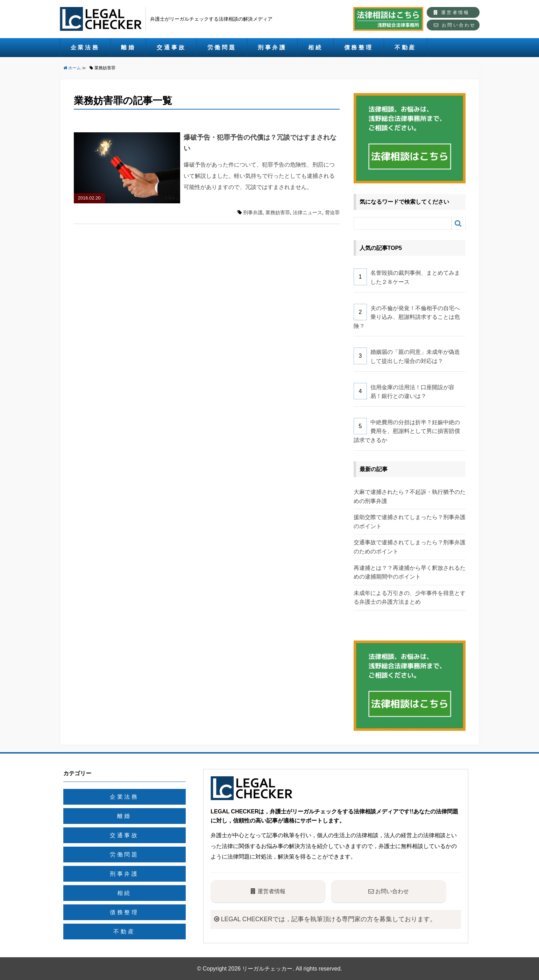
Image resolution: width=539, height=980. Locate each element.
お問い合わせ (455, 25)
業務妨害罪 (278, 212)
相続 (315, 47)
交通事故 (171, 47)
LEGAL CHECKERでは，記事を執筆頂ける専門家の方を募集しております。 (325, 919)
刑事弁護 (272, 47)
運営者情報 (452, 12)
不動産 (405, 47)
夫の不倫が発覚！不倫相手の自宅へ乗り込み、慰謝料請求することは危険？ (407, 317)
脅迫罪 (332, 212)
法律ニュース (307, 212)
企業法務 (85, 47)
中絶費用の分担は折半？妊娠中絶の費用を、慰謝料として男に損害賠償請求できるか (407, 431)
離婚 (128, 47)
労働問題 (222, 47)
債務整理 (359, 47)
